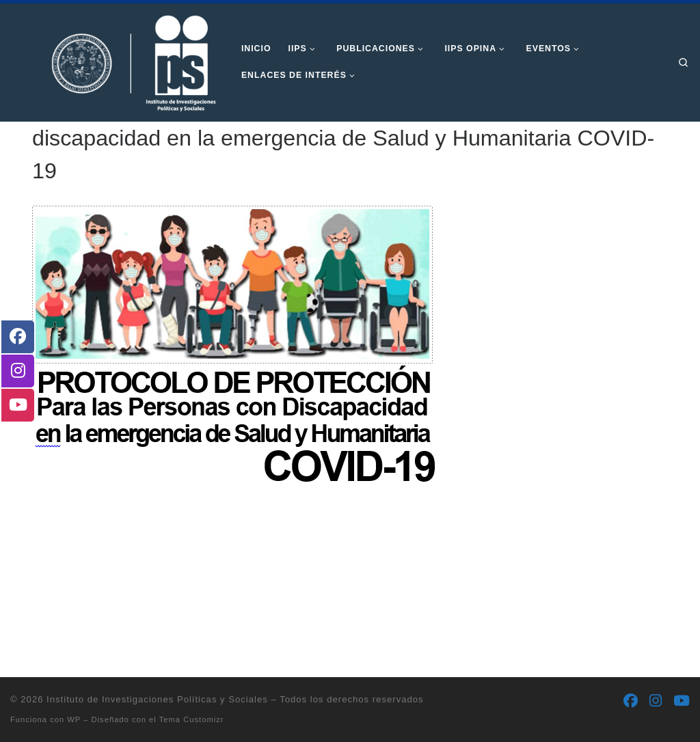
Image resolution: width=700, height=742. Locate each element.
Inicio (42, 146)
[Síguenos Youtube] (682, 701)
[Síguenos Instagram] (656, 701)
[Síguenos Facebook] (631, 701)
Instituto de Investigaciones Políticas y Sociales (157, 699)
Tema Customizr (192, 719)
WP (74, 719)
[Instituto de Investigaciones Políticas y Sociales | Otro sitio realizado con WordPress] (116, 61)
